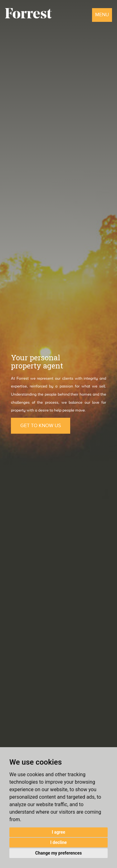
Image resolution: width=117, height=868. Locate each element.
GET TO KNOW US (41, 426)
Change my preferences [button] (58, 853)
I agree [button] (58, 832)
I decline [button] (58, 842)
